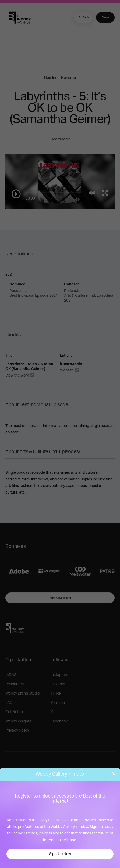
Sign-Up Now (60, 854)
